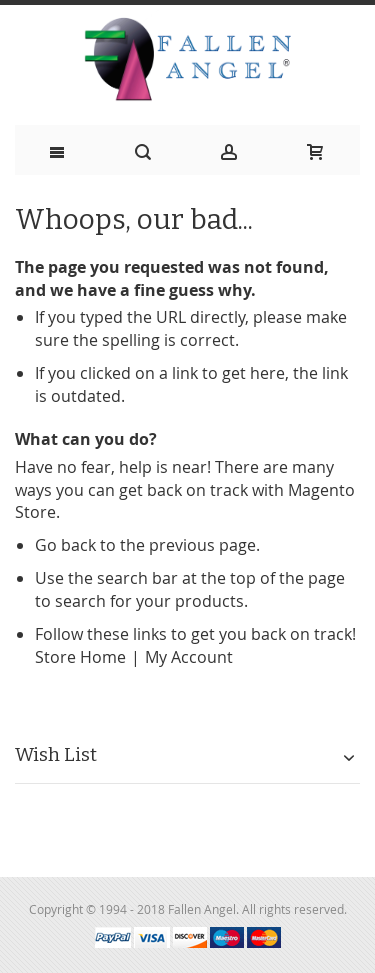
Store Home (80, 657)
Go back (65, 545)
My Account (189, 657)
